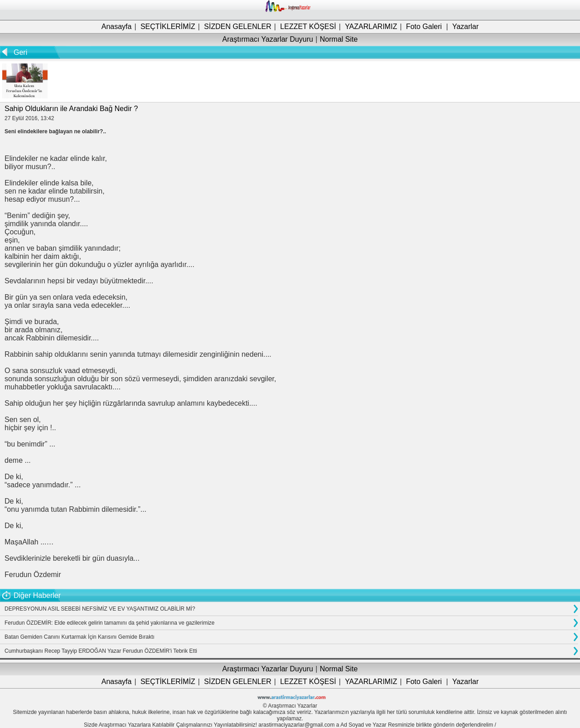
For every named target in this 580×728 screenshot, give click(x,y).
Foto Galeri (424, 27)
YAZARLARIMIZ (371, 27)
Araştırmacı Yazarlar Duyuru (268, 39)
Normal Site (339, 39)
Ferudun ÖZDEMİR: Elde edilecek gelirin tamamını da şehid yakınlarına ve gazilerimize (110, 623)
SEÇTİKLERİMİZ (168, 27)
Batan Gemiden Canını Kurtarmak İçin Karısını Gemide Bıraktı (80, 637)
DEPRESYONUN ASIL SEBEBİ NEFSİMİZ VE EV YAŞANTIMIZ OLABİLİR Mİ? (100, 609)
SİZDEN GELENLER (237, 27)
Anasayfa (117, 27)
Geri (20, 52)
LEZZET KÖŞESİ (308, 27)
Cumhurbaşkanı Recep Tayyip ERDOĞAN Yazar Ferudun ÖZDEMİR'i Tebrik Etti (101, 651)
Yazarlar (465, 27)
